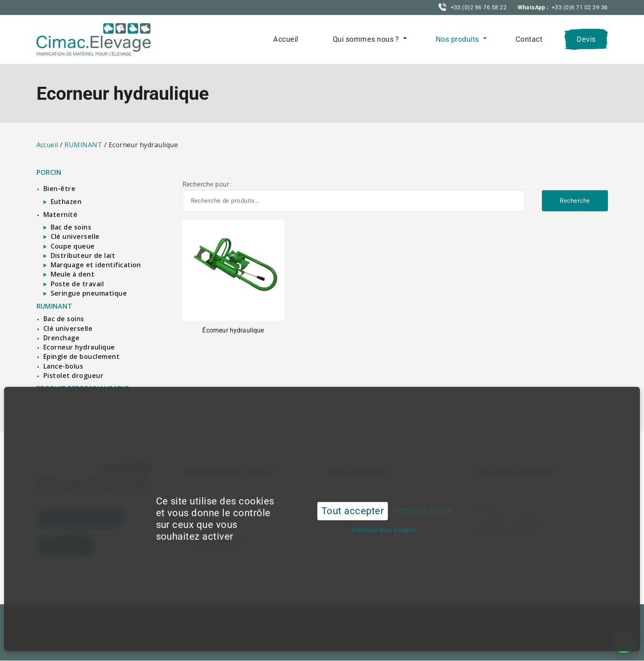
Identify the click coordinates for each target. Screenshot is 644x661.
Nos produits (457, 39)
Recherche (575, 201)
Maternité (60, 215)
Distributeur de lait (83, 255)
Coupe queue (73, 246)
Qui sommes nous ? (366, 39)
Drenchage (61, 338)
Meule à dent (73, 274)
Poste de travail (77, 284)
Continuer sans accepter (384, 514)
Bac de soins (71, 227)
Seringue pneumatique (89, 293)
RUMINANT (83, 145)
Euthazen (66, 202)
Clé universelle (75, 236)
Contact (529, 39)
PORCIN (49, 172)
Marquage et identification (96, 265)
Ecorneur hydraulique (79, 347)
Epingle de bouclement (81, 356)
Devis (586, 39)
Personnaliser (421, 495)
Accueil (286, 39)
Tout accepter (353, 495)
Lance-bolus (63, 366)
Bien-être (59, 189)
